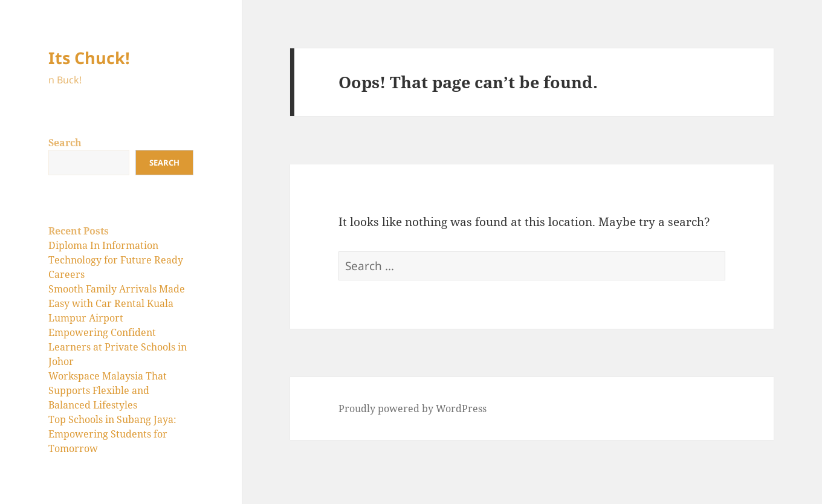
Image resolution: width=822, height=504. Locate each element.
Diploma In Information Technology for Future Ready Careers (116, 260)
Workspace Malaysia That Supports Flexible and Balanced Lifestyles (108, 390)
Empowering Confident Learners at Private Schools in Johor (118, 347)
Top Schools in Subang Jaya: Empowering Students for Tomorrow (112, 434)
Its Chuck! (89, 58)
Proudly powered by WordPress (413, 409)
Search (65, 143)
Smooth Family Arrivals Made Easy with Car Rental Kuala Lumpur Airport (117, 303)
